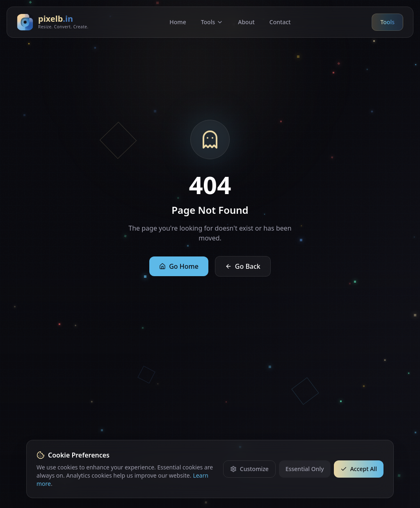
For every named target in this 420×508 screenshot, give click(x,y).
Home (178, 22)
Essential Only (305, 469)
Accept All (359, 469)
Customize (249, 469)
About (246, 22)
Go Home (179, 266)
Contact (280, 22)
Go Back (243, 266)
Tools (212, 22)
